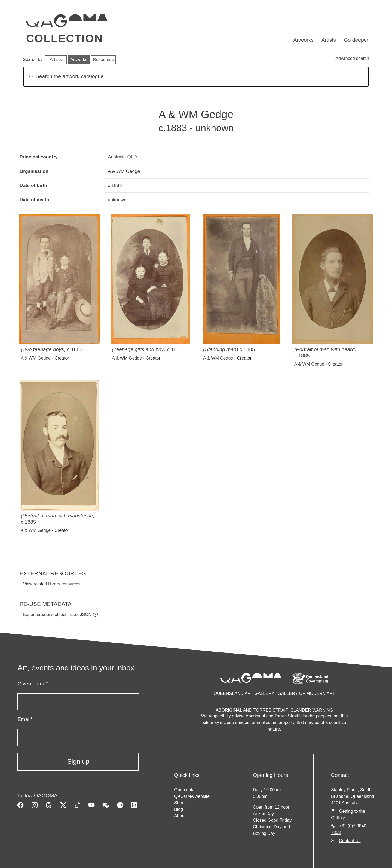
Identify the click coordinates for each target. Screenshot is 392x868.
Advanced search (352, 58)
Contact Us (350, 841)
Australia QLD (122, 157)
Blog (179, 809)
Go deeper (356, 40)
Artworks (304, 40)
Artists (329, 40)
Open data (184, 790)
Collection (65, 38)
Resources (103, 59)
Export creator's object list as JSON (57, 614)
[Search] (196, 77)
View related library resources (52, 584)
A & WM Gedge (36, 358)
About (180, 816)
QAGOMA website (192, 796)
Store (179, 803)
